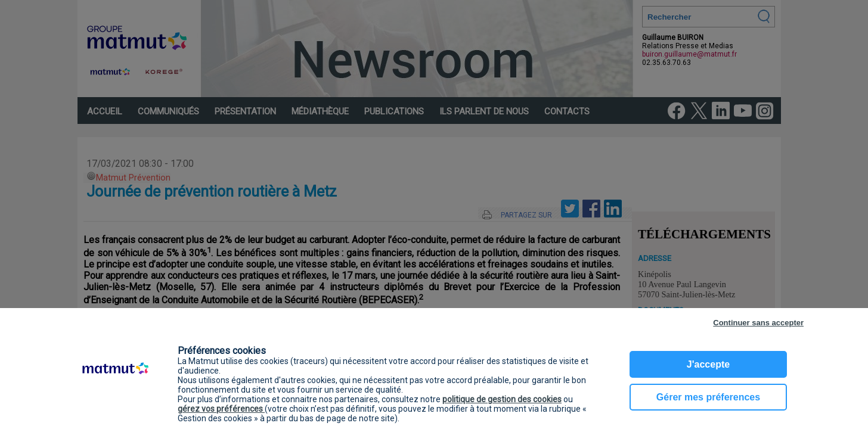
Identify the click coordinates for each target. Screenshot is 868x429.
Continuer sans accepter (758, 323)
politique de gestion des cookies (502, 399)
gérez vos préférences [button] (221, 409)
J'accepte (708, 364)
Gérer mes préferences (708, 397)
